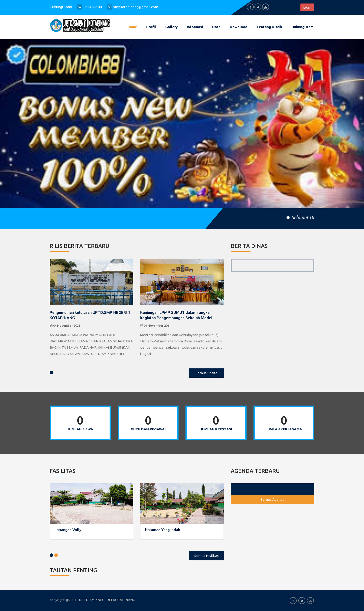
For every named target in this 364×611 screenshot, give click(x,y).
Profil (151, 27)
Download (239, 27)
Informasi (195, 27)
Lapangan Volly (68, 530)
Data (216, 27)
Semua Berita (206, 373)
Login (307, 7)
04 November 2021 (65, 325)
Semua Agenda (273, 499)
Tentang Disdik (269, 27)
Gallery (171, 27)
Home (132, 27)
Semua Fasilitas (206, 556)
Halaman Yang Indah (163, 530)
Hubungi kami (303, 27)
